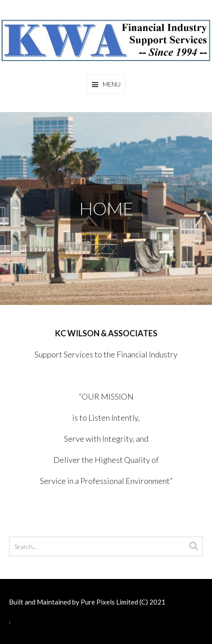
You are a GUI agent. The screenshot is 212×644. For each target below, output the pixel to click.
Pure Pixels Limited (109, 602)
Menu (112, 84)
